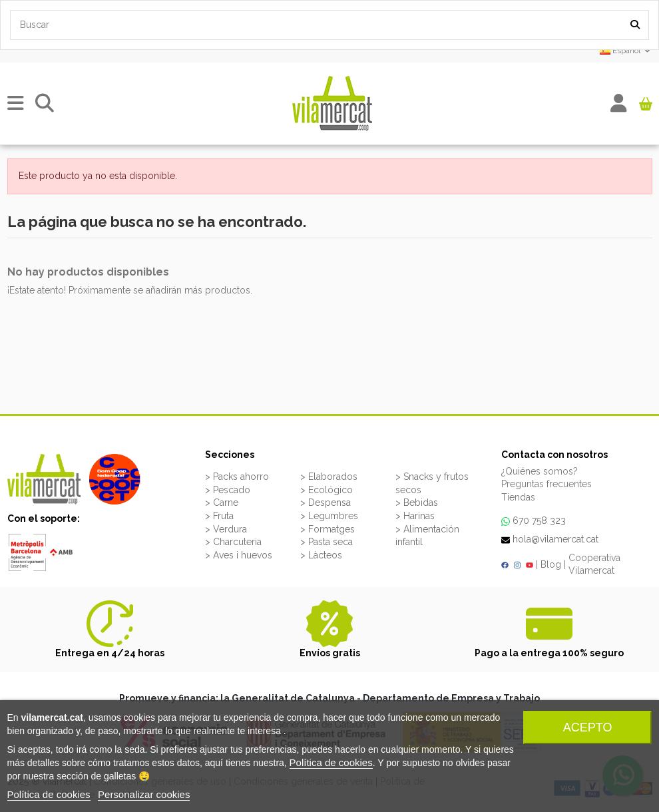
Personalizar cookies (144, 794)
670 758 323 (539, 520)
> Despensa (326, 503)
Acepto (588, 727)
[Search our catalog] (635, 25)
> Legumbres (329, 516)
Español (626, 51)
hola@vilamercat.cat (555, 539)
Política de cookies (331, 762)
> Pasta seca (327, 542)
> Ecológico (327, 490)
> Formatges (328, 529)
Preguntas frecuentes (547, 484)
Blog (551, 564)
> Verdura (226, 529)
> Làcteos (321, 555)
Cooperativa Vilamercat (594, 564)
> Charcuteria (233, 542)
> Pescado (228, 490)
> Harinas (415, 516)
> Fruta (219, 516)
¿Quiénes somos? (540, 471)
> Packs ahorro (237, 477)
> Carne (222, 503)
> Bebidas (417, 503)
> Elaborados (329, 477)
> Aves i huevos (239, 555)
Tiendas (518, 497)
